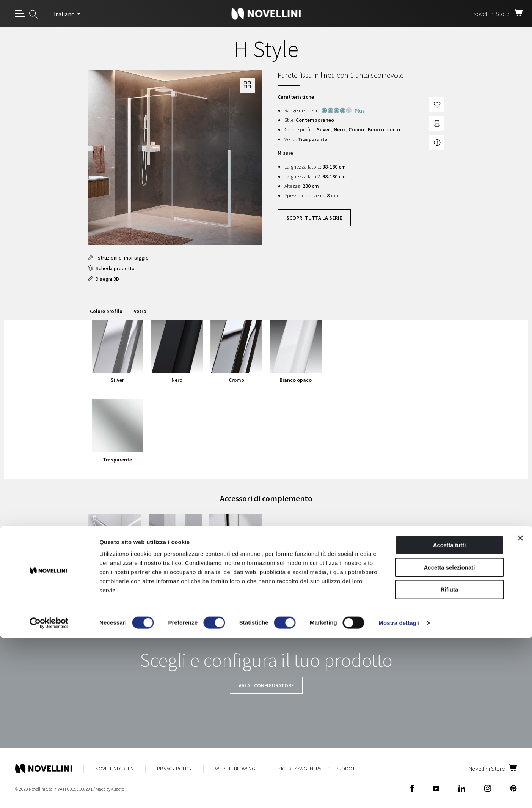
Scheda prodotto (111, 268)
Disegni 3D (104, 279)
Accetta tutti (450, 715)
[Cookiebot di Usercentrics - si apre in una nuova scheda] (49, 793)
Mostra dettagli (399, 793)
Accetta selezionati (449, 738)
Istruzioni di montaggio (118, 258)
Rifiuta (450, 760)
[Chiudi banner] (520, 708)
